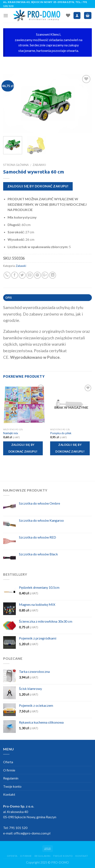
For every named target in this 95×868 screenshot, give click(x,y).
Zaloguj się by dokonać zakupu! (38, 186)
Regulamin (11, 778)
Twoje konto (12, 786)
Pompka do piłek (61, 433)
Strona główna (16, 165)
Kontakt (9, 794)
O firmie (9, 770)
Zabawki (39, 165)
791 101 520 (18, 828)
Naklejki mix (11, 433)
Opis (9, 298)
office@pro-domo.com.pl (32, 833)
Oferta (8, 762)
